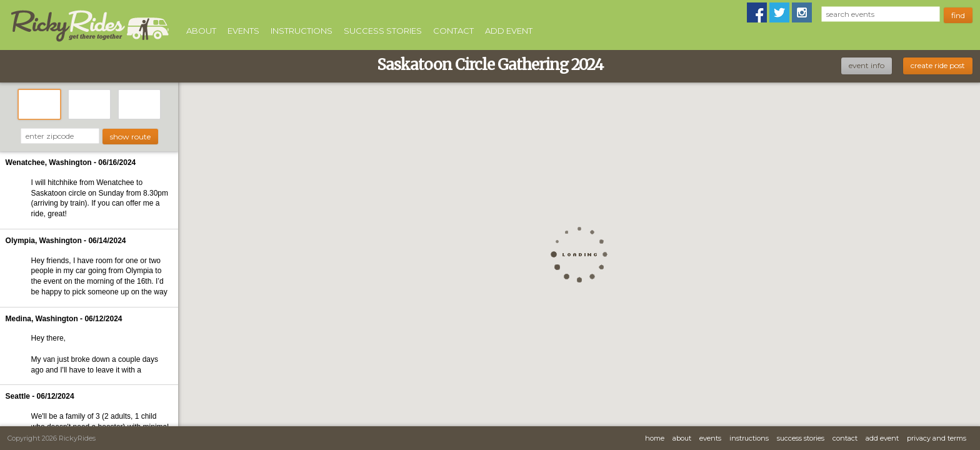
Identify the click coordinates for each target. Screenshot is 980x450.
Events (243, 31)
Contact (453, 31)
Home (655, 438)
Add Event (509, 31)
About (201, 31)
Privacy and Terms (937, 438)
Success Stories (383, 31)
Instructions (302, 31)
